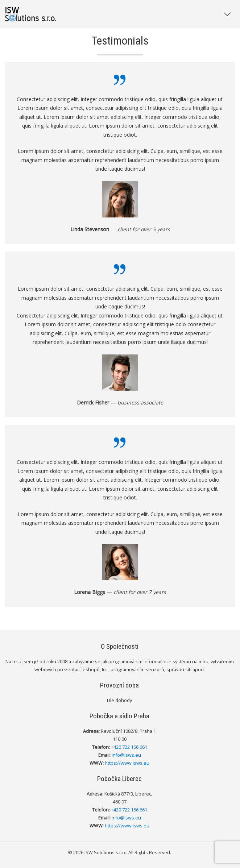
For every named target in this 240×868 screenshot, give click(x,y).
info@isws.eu (126, 755)
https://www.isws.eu (127, 763)
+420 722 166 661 (129, 747)
